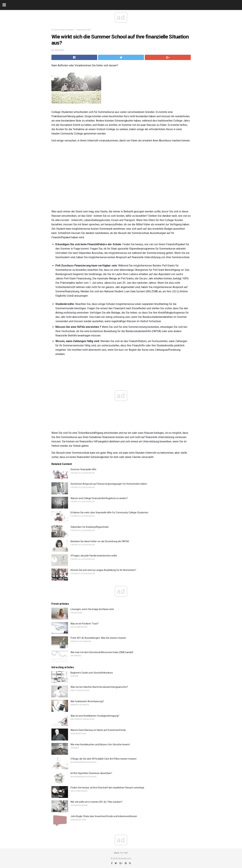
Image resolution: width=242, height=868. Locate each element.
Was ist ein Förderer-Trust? (85, 624)
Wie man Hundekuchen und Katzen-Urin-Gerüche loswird (100, 744)
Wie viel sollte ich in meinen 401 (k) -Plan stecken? (96, 802)
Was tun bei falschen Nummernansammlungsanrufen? (99, 687)
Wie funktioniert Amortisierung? (87, 701)
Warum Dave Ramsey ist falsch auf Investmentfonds (98, 730)
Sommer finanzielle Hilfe (83, 469)
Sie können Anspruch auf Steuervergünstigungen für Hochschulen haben (109, 484)
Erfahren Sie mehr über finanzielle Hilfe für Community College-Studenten (109, 513)
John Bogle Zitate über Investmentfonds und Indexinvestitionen (104, 816)
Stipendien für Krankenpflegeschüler (90, 527)
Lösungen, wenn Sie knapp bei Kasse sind (92, 609)
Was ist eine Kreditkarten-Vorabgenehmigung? (95, 716)
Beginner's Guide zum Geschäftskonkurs (92, 673)
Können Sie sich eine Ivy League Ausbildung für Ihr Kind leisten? (103, 570)
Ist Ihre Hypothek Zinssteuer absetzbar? (91, 773)
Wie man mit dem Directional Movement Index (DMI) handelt (102, 652)
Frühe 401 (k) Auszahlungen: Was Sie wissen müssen (98, 638)
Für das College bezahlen (63, 30)
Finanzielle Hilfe (84, 30)
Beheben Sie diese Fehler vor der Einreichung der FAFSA (100, 541)
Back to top (121, 853)
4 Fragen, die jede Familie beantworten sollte (94, 556)
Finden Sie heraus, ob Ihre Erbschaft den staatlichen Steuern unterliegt (107, 788)
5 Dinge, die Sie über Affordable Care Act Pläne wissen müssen (104, 759)
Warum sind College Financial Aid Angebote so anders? (99, 498)
